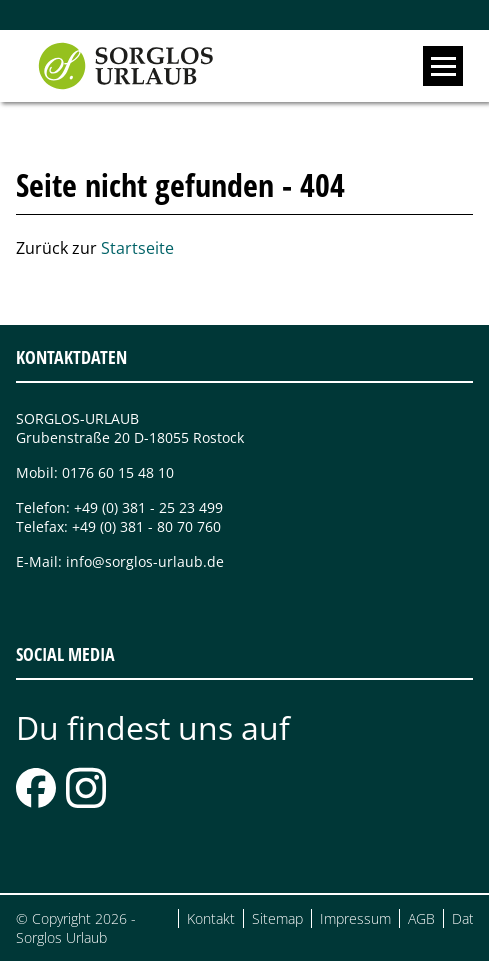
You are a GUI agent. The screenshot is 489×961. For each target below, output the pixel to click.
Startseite (137, 248)
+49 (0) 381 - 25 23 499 (148, 507)
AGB (421, 918)
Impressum (355, 918)
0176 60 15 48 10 (118, 472)
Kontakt (211, 918)
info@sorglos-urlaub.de (145, 561)
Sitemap (277, 918)
